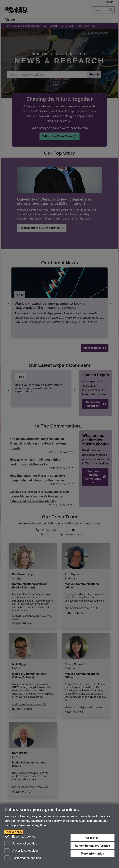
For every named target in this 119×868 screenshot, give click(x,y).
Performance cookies (23, 858)
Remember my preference (92, 846)
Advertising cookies (22, 851)
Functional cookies (21, 844)
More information (93, 854)
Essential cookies (20, 836)
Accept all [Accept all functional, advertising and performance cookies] (93, 838)
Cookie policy (13, 832)
